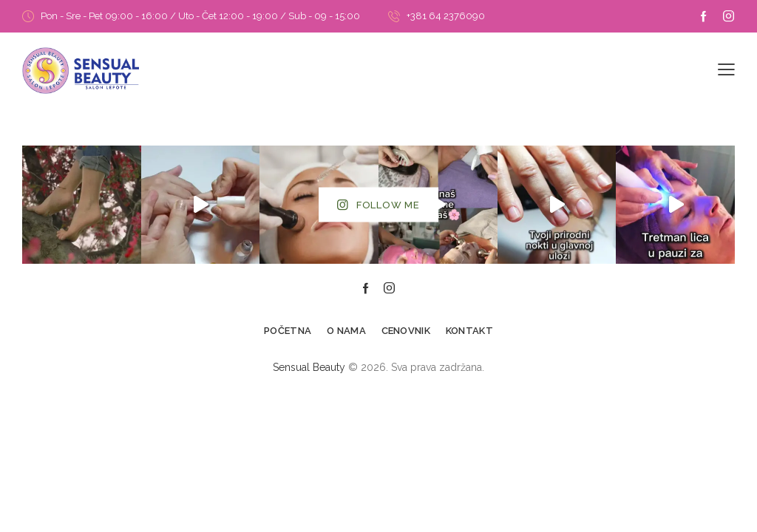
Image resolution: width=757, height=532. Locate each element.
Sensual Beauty (309, 367)
